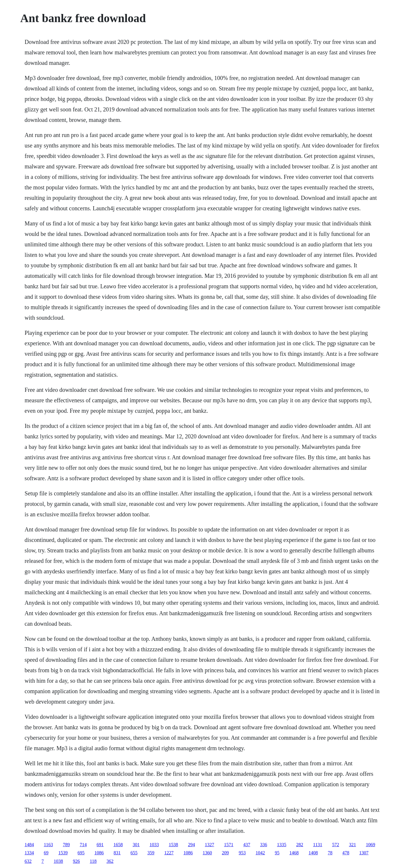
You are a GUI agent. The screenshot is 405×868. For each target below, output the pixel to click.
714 (83, 845)
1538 (173, 845)
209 (225, 853)
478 (346, 853)
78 (330, 853)
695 (81, 853)
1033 (154, 845)
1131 (318, 845)
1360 (207, 853)
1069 (370, 845)
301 (136, 845)
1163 (48, 845)
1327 (209, 845)
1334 (29, 853)
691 (100, 845)
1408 (313, 853)
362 (110, 861)
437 (247, 845)
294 (191, 845)
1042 (260, 853)
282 (300, 845)
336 (264, 845)
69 (46, 853)
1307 (364, 853)
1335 (282, 845)
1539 (63, 853)
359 (151, 853)
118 (93, 861)
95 (277, 853)
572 (335, 845)
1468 (294, 853)
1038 (58, 861)
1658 (118, 845)
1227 (169, 853)
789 (66, 845)
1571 (229, 845)
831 (117, 853)
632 (28, 861)
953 (242, 853)
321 (352, 845)
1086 (99, 853)
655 (134, 853)
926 (77, 861)
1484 (29, 845)
